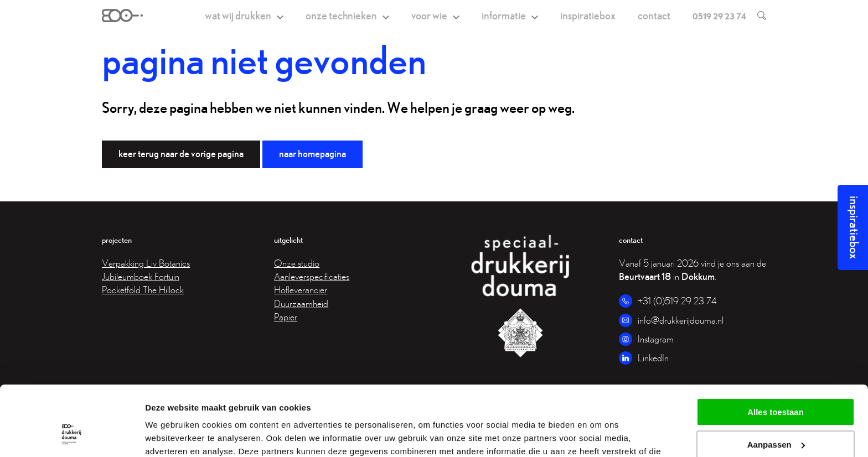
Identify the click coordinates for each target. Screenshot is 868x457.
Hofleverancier (301, 290)
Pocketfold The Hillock (143, 290)
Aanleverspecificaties (312, 276)
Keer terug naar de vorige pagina (181, 154)
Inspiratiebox (588, 15)
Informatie (504, 15)
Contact (654, 15)
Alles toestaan (776, 352)
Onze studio (297, 263)
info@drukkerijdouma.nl (681, 320)
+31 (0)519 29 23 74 (677, 301)
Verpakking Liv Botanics (146, 263)
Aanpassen (776, 385)
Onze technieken (341, 15)
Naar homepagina (312, 154)
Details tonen (171, 435)
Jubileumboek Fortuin (141, 276)
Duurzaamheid (301, 303)
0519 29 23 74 (719, 16)
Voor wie (429, 15)
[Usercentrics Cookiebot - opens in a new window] (72, 435)
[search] (756, 15)
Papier (286, 317)
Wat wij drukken (238, 15)
